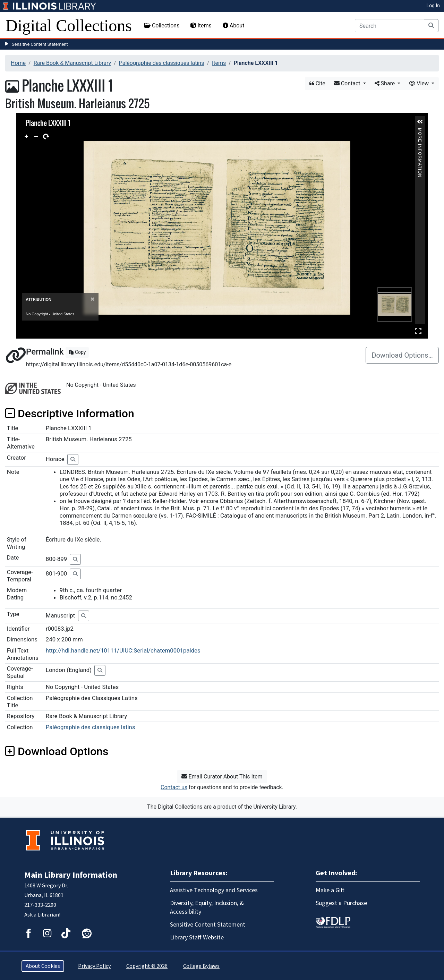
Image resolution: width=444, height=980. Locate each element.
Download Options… (402, 355)
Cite (317, 83)
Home (18, 63)
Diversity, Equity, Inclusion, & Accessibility (207, 907)
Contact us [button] (174, 787)
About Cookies (43, 966)
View (420, 83)
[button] (420, 122)
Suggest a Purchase (341, 903)
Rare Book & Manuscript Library (72, 63)
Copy (77, 352)
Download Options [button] (57, 751)
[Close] (92, 299)
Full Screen (418, 331)
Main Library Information (71, 875)
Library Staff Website (197, 938)
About (234, 25)
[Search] (390, 26)
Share (386, 83)
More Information (420, 131)
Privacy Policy (94, 966)
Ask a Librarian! (42, 915)
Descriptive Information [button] (70, 414)
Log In (433, 6)
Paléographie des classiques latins (162, 63)
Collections (162, 25)
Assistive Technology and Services (214, 890)
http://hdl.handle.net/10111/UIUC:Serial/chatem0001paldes (123, 650)
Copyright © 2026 (147, 966)
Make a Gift (330, 890)
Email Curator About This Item (222, 777)
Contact (348, 83)
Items (201, 25)
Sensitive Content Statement (40, 44)
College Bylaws (201, 966)
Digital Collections (69, 25)
